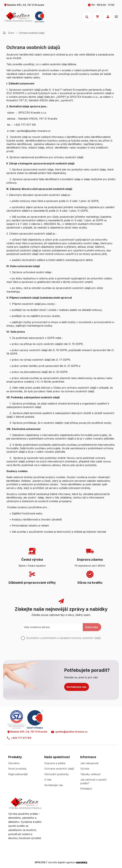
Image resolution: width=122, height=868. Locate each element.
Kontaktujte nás (77, 687)
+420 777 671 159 (19, 738)
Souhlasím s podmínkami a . (64, 638)
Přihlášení (86, 789)
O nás (48, 780)
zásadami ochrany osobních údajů (80, 638)
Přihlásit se (108, 17)
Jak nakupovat (89, 763)
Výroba (85, 769)
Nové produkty (17, 769)
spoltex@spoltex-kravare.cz (69, 732)
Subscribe (92, 627)
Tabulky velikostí (90, 774)
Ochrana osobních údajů (59, 769)
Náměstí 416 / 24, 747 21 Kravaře (24, 5)
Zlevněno (14, 763)
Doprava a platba (55, 763)
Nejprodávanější (18, 774)
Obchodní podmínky (57, 774)
